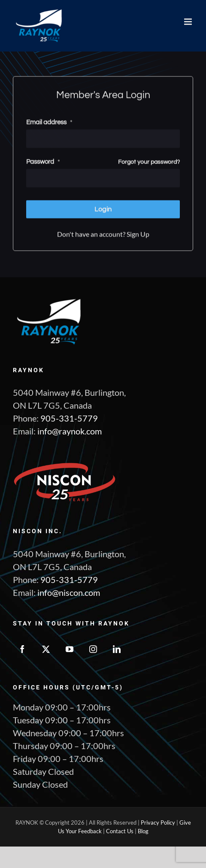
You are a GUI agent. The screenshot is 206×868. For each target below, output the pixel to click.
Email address (49, 121)
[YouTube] (70, 649)
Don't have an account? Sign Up (103, 233)
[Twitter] (46, 649)
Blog (143, 831)
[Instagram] (93, 649)
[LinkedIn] (117, 649)
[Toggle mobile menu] (189, 22)
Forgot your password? (149, 161)
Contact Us (120, 831)
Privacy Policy (158, 822)
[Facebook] (22, 649)
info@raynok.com (70, 431)
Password (43, 161)
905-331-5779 (69, 418)
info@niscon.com (69, 592)
